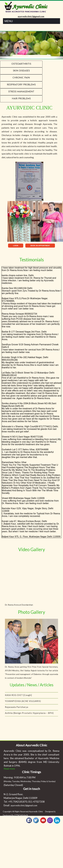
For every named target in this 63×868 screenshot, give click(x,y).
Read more (9, 769)
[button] (5, 45)
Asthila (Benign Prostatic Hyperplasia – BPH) (29, 719)
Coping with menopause (18, 695)
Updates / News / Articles (32, 685)
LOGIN (16, 246)
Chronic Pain (21, 78)
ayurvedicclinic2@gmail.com (24, 805)
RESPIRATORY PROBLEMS (21, 85)
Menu (9, 21)
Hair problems (21, 99)
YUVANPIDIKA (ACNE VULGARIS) (23, 707)
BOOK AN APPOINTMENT (40, 246)
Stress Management (21, 92)
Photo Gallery (31, 612)
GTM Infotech (21, 815)
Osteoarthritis (21, 64)
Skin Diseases (21, 71)
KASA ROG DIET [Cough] (18, 701)
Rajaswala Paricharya (17, 713)
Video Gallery (32, 549)
